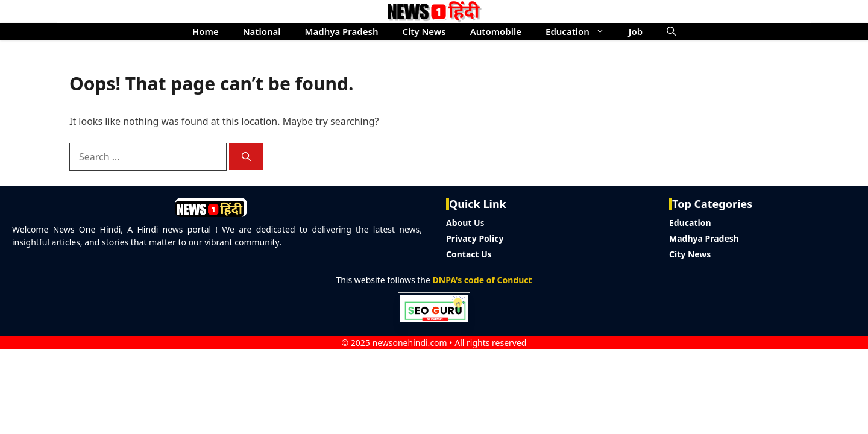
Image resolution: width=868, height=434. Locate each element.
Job (636, 31)
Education (581, 31)
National (262, 31)
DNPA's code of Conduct (483, 280)
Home (206, 31)
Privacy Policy (475, 238)
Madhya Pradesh (342, 31)
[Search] (246, 157)
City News (424, 31)
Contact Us (469, 254)
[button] (671, 31)
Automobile (496, 31)
